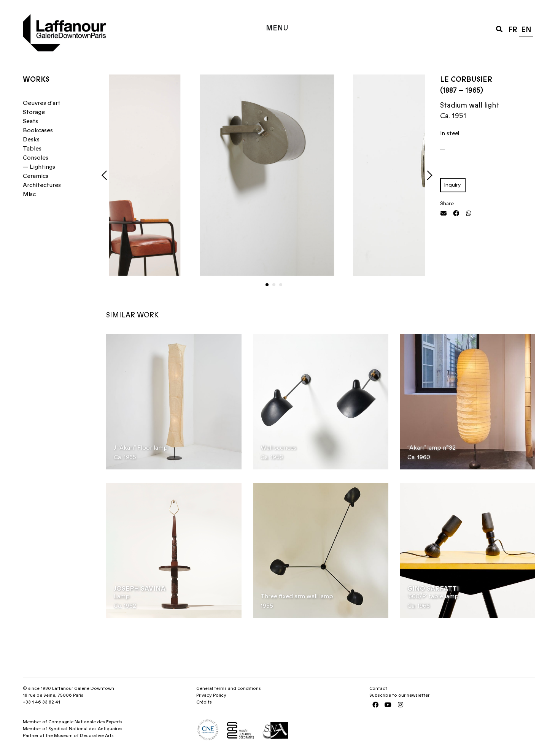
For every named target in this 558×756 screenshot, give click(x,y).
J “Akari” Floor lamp (141, 448)
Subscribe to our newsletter (399, 695)
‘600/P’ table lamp (433, 596)
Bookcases (38, 130)
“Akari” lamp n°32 (432, 448)
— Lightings (39, 167)
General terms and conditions (229, 688)
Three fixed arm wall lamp (297, 596)
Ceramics (36, 176)
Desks (31, 139)
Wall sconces (278, 448)
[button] (499, 29)
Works (36, 80)
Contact (378, 688)
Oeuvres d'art (42, 103)
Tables (32, 149)
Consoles (36, 158)
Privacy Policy (211, 695)
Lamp (122, 596)
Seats (30, 121)
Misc (29, 194)
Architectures (42, 185)
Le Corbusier (466, 80)
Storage (34, 112)
